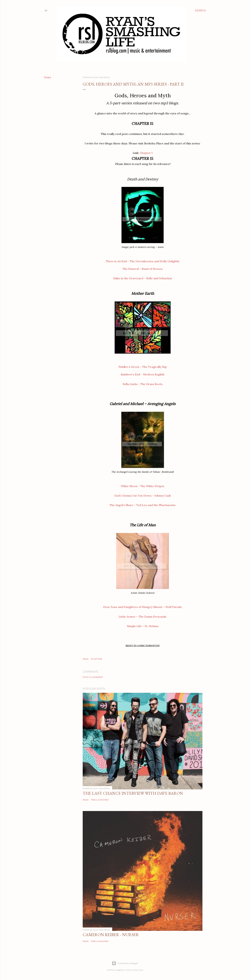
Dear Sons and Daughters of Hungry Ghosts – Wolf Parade (143, 607)
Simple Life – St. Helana (143, 626)
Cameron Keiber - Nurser (111, 935)
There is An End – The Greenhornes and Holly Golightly (143, 261)
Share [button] (48, 77)
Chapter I (146, 153)
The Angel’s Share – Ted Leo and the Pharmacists (143, 505)
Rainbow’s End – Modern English (143, 374)
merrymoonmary (134, 970)
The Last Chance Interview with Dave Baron (133, 793)
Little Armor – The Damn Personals (143, 617)
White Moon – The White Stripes (143, 486)
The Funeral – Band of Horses (143, 269)
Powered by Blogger (125, 963)
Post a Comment (93, 677)
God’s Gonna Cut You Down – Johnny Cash (143, 496)
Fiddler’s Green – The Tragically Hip (143, 367)
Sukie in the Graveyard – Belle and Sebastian (143, 278)
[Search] (200, 11)
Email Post (97, 659)
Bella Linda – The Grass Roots (143, 384)
